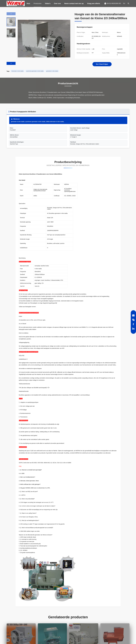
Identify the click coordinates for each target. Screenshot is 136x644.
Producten (38, 4)
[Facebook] (133, 324)
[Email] (133, 315)
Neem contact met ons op (74, 4)
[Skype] (133, 320)
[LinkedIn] (133, 329)
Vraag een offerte (94, 4)
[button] (11, 63)
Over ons (57, 4)
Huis (28, 4)
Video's (48, 4)
